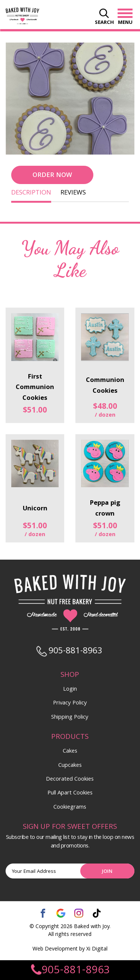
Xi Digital (97, 950)
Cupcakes (70, 766)
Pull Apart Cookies (70, 793)
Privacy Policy (70, 703)
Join (107, 872)
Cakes (70, 752)
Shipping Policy (70, 718)
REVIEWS (73, 193)
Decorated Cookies (70, 780)
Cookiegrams (70, 808)
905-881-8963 (70, 971)
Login (70, 690)
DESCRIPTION (31, 193)
